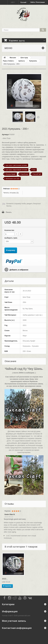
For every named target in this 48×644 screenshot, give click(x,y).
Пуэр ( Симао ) (8, 61)
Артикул (5, 135)
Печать (9, 212)
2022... (5, 579)
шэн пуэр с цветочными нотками (16, 165)
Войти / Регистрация (38, 2)
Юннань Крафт (11, 174)
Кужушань (33, 61)
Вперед (38, 117)
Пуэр (34, 170)
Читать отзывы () (11, 193)
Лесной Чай (37, 174)
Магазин (13, 58)
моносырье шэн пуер (13, 178)
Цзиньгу (22, 61)
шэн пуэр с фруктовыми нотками (16, 170)
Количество (9, 230)
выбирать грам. (11, 238)
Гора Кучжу (24, 174)
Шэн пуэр (24, 58)
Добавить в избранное (19, 270)
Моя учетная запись (14, 621)
